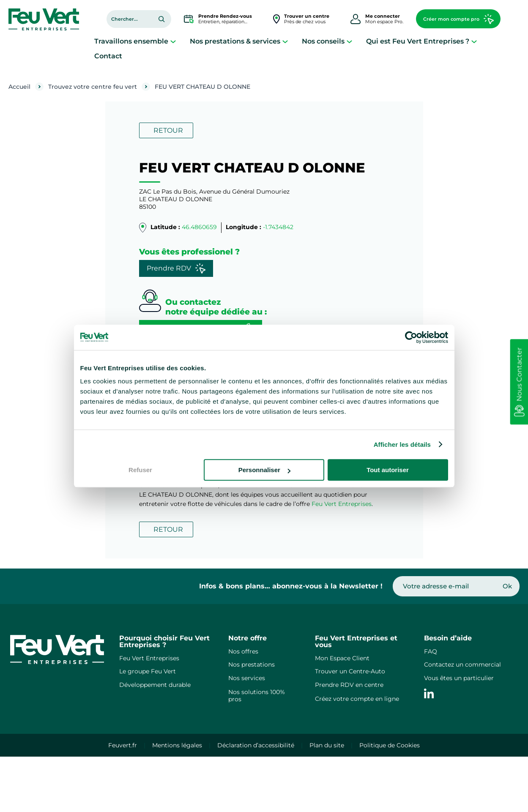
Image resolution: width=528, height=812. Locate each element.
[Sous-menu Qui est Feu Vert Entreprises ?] (474, 41)
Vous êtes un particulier (459, 678)
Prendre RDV (176, 268)
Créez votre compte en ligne (357, 699)
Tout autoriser (388, 470)
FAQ (431, 651)
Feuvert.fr (123, 745)
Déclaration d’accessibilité (256, 745)
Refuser (140, 470)
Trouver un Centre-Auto (350, 671)
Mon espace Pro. (384, 19)
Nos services (247, 678)
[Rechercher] (161, 19)
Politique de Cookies (390, 745)
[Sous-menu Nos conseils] (349, 41)
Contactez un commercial (462, 664)
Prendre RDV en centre (349, 685)
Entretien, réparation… (225, 19)
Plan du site (327, 745)
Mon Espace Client (342, 658)
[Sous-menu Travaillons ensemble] (173, 41)
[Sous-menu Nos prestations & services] (285, 41)
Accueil (19, 87)
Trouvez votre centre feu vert (93, 87)
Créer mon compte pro (458, 19)
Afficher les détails (402, 444)
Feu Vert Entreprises (342, 504)
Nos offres (243, 651)
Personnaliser (264, 470)
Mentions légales (177, 745)
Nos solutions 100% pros (257, 696)
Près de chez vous (307, 19)
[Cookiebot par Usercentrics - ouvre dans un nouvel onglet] (411, 337)
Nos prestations (252, 664)
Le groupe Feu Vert (148, 671)
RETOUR (168, 130)
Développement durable (155, 685)
